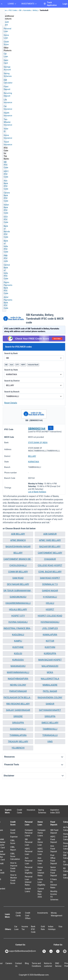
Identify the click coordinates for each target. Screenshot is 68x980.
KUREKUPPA (50, 653)
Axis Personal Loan (29, 861)
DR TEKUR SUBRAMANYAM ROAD (18, 591)
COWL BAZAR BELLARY (50, 572)
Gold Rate (43, 928)
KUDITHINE (18, 647)
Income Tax (25, 928)
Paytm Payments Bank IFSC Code (8, 288)
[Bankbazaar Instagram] (65, 951)
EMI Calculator (8, 81)
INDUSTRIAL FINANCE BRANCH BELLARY (18, 628)
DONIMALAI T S (50, 584)
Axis (12, 365)
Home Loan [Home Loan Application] (6, 37)
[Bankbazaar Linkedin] (51, 951)
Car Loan (6, 55)
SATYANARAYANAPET (50, 710)
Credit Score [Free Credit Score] (6, 43)
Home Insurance (8, 137)
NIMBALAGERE (50, 685)
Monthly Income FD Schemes (54, 895)
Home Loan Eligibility (41, 882)
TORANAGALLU (50, 735)
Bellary (35, 10)
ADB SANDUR (50, 534)
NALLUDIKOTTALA (50, 679)
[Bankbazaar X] (44, 951)
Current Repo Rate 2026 (41, 893)
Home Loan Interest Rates (41, 871)
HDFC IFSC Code (6, 174)
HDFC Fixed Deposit (54, 839)
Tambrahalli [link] (44, 10)
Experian (14, 837)
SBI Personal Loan (29, 842)
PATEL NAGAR (50, 691)
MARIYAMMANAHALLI (18, 672)
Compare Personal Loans (29, 833)
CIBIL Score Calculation (15, 856)
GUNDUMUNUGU (18, 597)
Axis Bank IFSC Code (6, 185)
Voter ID (6, 130)
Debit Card (6, 62)
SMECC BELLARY (50, 723)
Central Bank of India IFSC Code (7, 272)
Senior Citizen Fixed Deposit (54, 871)
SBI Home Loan (40, 842)
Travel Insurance (8, 143)
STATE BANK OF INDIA (38, 443)
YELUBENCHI (18, 748)
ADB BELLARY (18, 534)
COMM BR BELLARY (18, 572)
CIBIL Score (13, 842)
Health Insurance (8, 114)
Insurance (31, 810)
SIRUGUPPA (18, 723)
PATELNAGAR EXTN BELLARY (18, 698)
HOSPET (50, 609)
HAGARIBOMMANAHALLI (18, 603)
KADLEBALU (18, 635)
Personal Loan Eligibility (29, 870)
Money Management (57, 914)
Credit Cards (20, 811)
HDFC (23, 365)
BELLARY (32, 456)
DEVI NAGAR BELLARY (18, 584)
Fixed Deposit (7, 88)
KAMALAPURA (50, 635)
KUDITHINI (50, 647)
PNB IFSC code (6, 258)
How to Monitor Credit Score (14, 879)
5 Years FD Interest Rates (54, 883)
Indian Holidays (52, 928)
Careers (9, 963)
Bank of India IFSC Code (6, 246)
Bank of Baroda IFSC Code (7, 232)
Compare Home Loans (42, 833)
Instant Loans (28, 890)
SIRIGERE (18, 716)
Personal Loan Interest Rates (29, 881)
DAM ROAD (18, 578)
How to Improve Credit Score (14, 867)
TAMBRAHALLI (50, 729)
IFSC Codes (13, 10)
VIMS (50, 742)
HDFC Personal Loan (29, 851)
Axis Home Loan (40, 861)
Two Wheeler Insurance (8, 122)
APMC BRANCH (18, 540)
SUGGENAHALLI (18, 729)
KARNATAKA (34, 462)
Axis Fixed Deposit (54, 849)
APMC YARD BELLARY (50, 540)
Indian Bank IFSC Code (6, 209)
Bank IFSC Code (33, 929)
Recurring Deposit (8, 94)
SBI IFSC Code (6, 165)
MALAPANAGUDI (50, 666)
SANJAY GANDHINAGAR (18, 710)
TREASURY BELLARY (18, 742)
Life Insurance (8, 101)
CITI (17, 365)
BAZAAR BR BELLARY (50, 547)
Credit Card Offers (28, 916)
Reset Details (11, 403)
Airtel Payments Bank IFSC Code (8, 303)
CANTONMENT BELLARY (50, 553)
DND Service (58, 965)
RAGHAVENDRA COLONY (50, 698)
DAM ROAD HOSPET (50, 578)
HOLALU (50, 603)
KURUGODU (18, 660)
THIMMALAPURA (18, 735)
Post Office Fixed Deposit (54, 859)
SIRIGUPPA (50, 716)
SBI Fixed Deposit (54, 831)
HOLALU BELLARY (18, 609)
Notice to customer (48, 965)
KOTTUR (50, 641)
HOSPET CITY (18, 616)
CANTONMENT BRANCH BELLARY (18, 559)
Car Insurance (8, 108)
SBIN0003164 (37, 429)
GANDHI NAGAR (50, 591)
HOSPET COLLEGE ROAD (50, 616)
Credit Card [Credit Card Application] (6, 23)
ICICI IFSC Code (6, 219)
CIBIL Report (13, 848)
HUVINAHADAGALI (50, 622)
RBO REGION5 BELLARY (18, 704)
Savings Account (7, 68)
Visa (60, 927)
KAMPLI (18, 641)
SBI (20, 10)
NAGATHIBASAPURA (18, 679)
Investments (43, 913)
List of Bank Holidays (37, 492)
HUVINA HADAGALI (18, 622)
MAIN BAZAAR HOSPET (50, 660)
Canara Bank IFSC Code (7, 197)
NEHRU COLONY (18, 685)
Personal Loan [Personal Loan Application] (7, 30)
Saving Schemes (8, 75)
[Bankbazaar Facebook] (58, 951)
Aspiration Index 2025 (55, 811)
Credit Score (13, 831)
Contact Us (18, 965)
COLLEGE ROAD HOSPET (50, 565)
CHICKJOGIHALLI (18, 565)
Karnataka (27, 10)
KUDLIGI (18, 653)
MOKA (50, 672)
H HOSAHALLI (50, 597)
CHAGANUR (50, 559)
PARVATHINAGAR (18, 691)
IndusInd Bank (33, 365)
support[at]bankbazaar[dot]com (20, 951)
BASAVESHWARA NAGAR (18, 547)
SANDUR (50, 704)
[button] (51, 428)
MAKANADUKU (18, 666)
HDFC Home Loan (40, 851)
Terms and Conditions (36, 965)
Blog (27, 963)
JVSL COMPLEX (50, 628)
